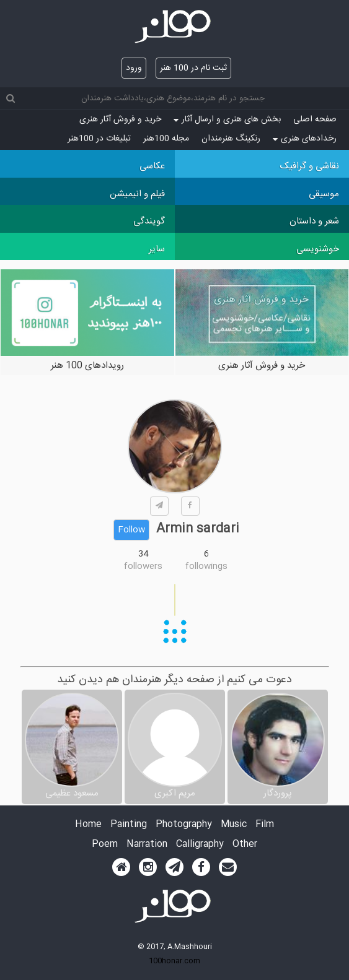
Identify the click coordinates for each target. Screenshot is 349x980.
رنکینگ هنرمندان (231, 139)
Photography (184, 825)
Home (88, 825)
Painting (129, 825)
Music (234, 825)
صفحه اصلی (315, 119)
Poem (105, 845)
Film (265, 825)
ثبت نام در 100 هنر (193, 68)
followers (143, 566)
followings (206, 566)
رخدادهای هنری (305, 139)
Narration (147, 845)
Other (245, 845)
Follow (131, 530)
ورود (134, 68)
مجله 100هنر (166, 139)
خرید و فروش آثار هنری (120, 119)
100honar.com (174, 961)
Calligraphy (200, 845)
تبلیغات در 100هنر (99, 139)
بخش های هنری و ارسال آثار (227, 119)
